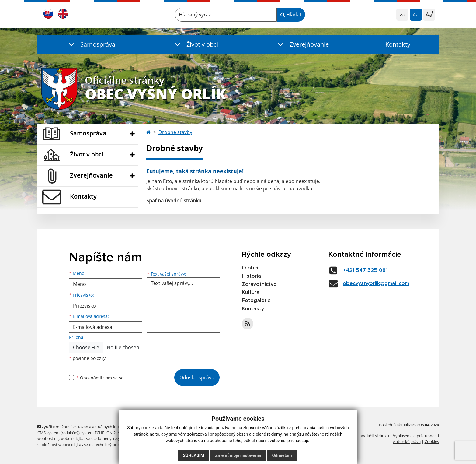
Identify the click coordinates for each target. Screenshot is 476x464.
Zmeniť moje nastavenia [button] (238, 455)
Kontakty (398, 44)
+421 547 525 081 (365, 270)
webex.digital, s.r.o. (78, 438)
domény (104, 438)
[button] (91, 44)
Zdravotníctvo (259, 284)
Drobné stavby (175, 132)
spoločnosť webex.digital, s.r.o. (65, 445)
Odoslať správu (197, 378)
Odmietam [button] (282, 455)
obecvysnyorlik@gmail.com (376, 283)
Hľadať (291, 15)
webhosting (48, 438)
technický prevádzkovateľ (117, 445)
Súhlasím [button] (193, 455)
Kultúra (251, 292)
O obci (250, 268)
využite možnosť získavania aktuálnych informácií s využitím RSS (98, 427)
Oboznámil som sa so (100, 378)
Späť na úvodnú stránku (174, 201)
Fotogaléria (256, 301)
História (251, 276)
